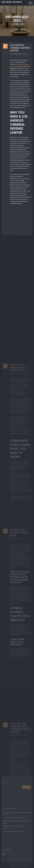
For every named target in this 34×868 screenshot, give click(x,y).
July (22, 25)
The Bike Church (12, 2)
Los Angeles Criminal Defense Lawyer (20, 48)
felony (22, 179)
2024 (18, 25)
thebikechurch (17, 54)
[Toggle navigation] (31, 3)
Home (13, 25)
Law (26, 54)
